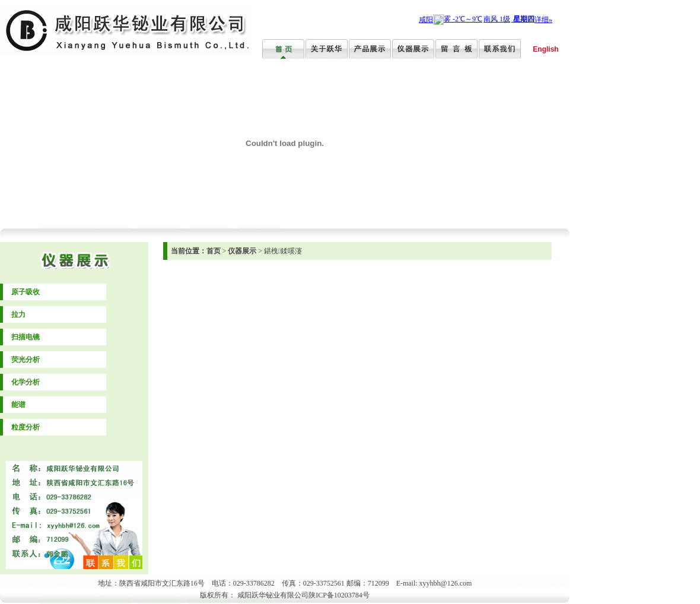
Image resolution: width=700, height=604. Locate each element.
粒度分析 (26, 427)
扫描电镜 (26, 337)
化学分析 (26, 382)
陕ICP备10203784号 (339, 595)
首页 (214, 251)
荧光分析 (26, 360)
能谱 (18, 405)
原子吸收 (26, 292)
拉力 (18, 314)
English (545, 49)
